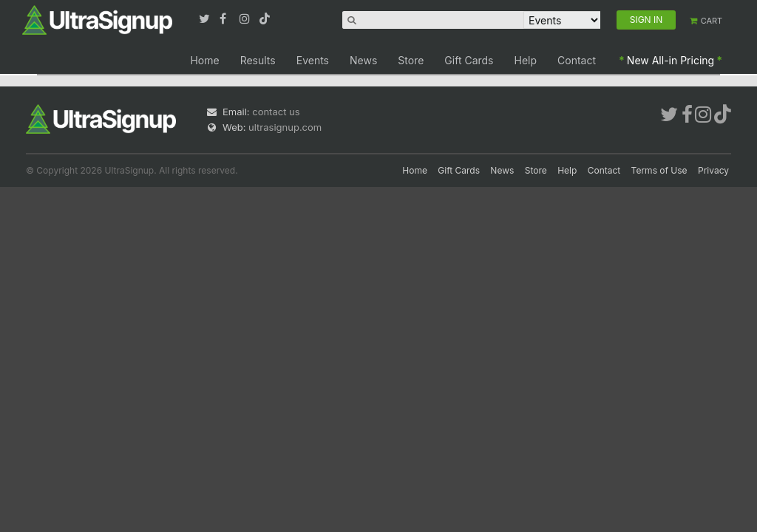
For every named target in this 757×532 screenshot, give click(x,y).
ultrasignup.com (285, 127)
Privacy (713, 170)
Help (526, 60)
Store (411, 60)
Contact (577, 60)
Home (204, 60)
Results (258, 60)
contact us (276, 112)
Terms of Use (659, 170)
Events (313, 60)
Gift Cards (469, 60)
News (363, 60)
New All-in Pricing (671, 60)
